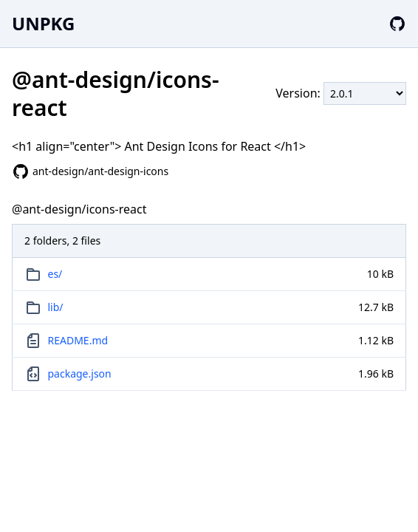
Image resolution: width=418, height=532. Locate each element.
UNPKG (43, 23)
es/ (55, 274)
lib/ (56, 307)
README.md (78, 340)
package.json (80, 374)
